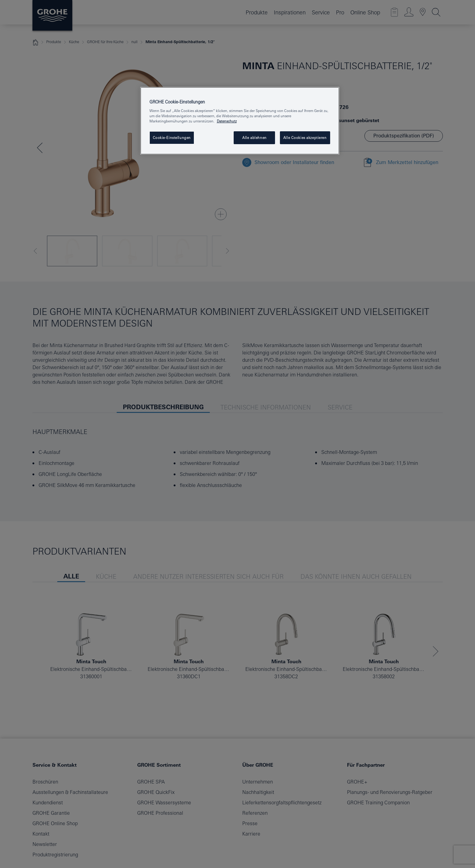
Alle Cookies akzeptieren (305, 138)
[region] (240, 121)
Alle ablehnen (254, 138)
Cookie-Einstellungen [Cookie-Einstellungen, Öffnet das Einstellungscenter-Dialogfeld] (172, 138)
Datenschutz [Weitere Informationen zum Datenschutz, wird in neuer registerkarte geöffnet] (227, 121)
